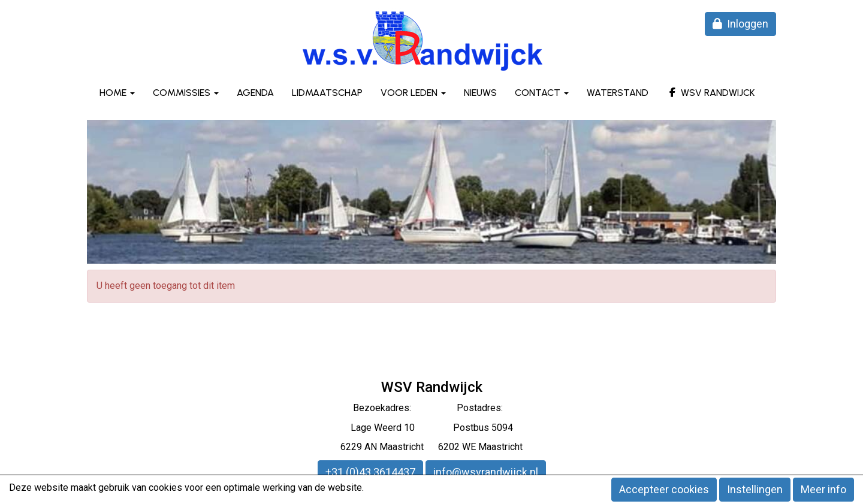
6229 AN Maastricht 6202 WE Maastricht (431, 447)
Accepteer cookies (664, 489)
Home (117, 93)
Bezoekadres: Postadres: (431, 408)
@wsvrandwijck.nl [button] (486, 472)
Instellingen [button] (755, 489)
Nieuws (480, 93)
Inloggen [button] (740, 24)
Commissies (186, 93)
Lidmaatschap (327, 93)
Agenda (255, 93)
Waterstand (618, 93)
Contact (542, 93)
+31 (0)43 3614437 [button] (370, 472)
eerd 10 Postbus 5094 (448, 428)
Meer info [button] (823, 489)
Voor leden (413, 93)
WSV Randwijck (711, 93)
